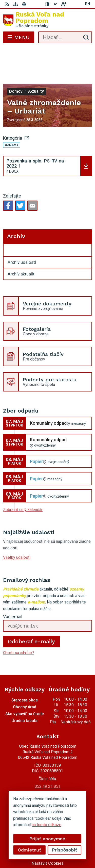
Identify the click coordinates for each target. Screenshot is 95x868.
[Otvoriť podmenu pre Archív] (85, 222)
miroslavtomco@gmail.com (48, 769)
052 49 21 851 (48, 758)
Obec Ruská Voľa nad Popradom (63, 848)
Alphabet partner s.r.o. (71, 841)
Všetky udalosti (17, 529)
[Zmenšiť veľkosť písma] (55, 4)
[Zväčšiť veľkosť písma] (64, 4)
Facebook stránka (48, 775)
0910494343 (48, 764)
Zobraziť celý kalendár (23, 481)
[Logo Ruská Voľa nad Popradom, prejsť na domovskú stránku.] (48, 20)
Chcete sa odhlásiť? (19, 624)
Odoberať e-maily (32, 613)
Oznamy (12, 117)
